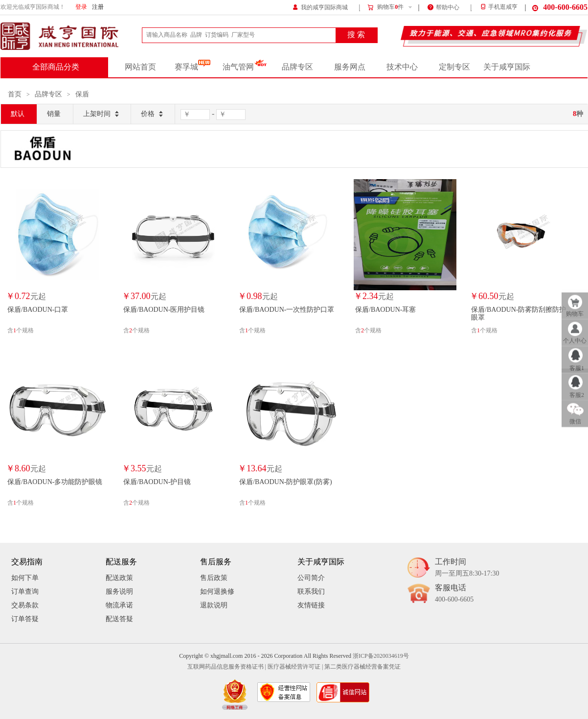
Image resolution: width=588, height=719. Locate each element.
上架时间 (102, 114)
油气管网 (245, 67)
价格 (153, 114)
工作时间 (467, 568)
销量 (54, 114)
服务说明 (119, 591)
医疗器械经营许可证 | (295, 667)
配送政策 (119, 578)
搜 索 (356, 35)
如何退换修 (217, 591)
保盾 (82, 94)
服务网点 (350, 67)
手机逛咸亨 (498, 7)
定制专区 (454, 67)
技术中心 (402, 67)
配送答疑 (119, 619)
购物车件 (385, 7)
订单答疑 (25, 619)
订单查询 (25, 591)
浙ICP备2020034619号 (381, 656)
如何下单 (25, 578)
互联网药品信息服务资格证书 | (227, 667)
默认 (18, 114)
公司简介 (311, 578)
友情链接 (311, 605)
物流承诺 (119, 605)
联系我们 (311, 591)
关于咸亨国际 (507, 67)
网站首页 (140, 67)
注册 (98, 7)
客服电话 (454, 594)
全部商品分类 (56, 67)
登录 (81, 7)
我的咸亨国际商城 (320, 7)
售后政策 (214, 578)
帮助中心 (443, 7)
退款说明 (214, 605)
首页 (15, 94)
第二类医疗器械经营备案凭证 (362, 667)
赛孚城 (192, 67)
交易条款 (25, 605)
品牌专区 (297, 67)
